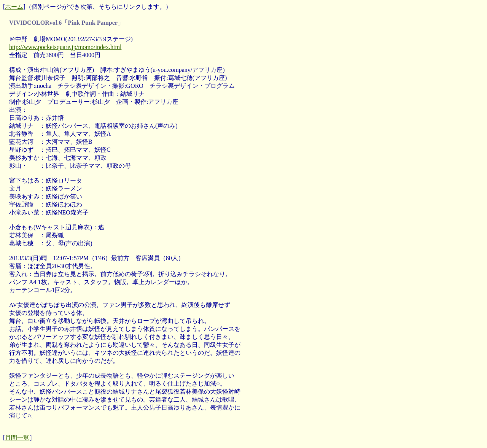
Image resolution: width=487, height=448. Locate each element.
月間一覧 (17, 438)
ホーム (14, 7)
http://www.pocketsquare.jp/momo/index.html (65, 47)
